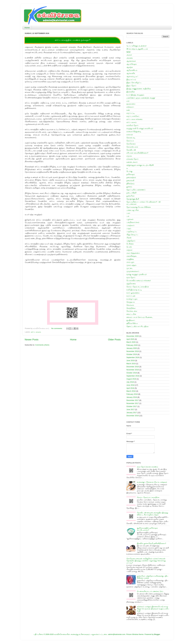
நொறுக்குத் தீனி (133, 199)
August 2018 (131, 379)
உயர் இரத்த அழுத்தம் (135, 95)
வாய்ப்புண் (131, 296)
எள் (128, 101)
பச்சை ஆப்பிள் (133, 210)
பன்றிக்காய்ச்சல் (133, 222)
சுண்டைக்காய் (132, 162)
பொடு (129, 247)
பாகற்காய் (131, 225)
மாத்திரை (130, 259)
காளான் (130, 135)
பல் (128, 216)
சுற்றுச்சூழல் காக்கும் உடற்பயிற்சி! (140, 165)
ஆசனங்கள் (131, 61)
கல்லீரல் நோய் (132, 125)
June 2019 (130, 360)
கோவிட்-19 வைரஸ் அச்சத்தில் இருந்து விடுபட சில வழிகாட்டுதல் (153, 514)
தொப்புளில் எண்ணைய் (136, 190)
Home (27, 28)
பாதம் (129, 229)
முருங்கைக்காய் (133, 271)
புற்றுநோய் (131, 241)
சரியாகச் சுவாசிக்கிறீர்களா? (137, 153)
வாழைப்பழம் (132, 299)
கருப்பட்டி (131, 113)
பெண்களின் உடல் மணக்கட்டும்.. (150, 591)
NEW (128, 52)
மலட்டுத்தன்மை (133, 253)
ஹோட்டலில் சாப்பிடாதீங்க (137, 326)
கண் (128, 110)
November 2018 (133, 370)
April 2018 (130, 388)
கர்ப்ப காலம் (36, 332)
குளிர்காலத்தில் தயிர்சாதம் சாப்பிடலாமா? (147, 529)
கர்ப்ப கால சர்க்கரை (134, 119)
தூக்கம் (129, 187)
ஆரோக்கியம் (132, 70)
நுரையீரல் (130, 196)
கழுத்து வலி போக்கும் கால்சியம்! (140, 128)
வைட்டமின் (131, 314)
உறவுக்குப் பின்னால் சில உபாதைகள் (152, 482)
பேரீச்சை (130, 244)
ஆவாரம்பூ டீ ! (132, 76)
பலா (128, 213)
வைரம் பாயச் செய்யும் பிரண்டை (140, 317)
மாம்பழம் (130, 262)
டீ (127, 168)
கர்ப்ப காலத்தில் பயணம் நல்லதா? (73, 40)
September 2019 (133, 357)
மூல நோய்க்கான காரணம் (147, 467)
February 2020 (132, 345)
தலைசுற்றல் (131, 177)
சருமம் (129, 156)
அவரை (130, 58)
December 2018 (133, 367)
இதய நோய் (131, 86)
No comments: (57, 328)
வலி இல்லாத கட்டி (134, 290)
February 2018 (132, 394)
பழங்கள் (130, 219)
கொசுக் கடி (131, 138)
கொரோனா (131, 144)
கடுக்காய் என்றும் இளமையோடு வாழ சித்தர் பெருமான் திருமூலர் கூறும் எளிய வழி (153, 609)
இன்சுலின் (131, 92)
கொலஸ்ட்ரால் (132, 147)
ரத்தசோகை (131, 284)
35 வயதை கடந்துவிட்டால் (137, 49)
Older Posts (114, 340)
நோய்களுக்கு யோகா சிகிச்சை (139, 207)
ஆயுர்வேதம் (132, 64)
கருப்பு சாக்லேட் (133, 116)
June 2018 (130, 385)
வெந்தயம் (131, 302)
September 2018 (133, 376)
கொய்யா (130, 141)
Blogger (157, 634)
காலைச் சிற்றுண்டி (134, 132)
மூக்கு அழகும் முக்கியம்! (136, 274)
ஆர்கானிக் (131, 73)
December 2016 (133, 416)
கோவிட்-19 (131, 150)
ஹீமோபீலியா (132, 323)
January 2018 (132, 397)
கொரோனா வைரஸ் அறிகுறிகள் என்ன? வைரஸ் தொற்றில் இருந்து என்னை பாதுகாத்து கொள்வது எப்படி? (146, 561)
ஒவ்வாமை (131, 104)
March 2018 (131, 391)
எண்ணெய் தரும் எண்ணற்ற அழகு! (141, 98)
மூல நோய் (131, 277)
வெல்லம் (130, 305)
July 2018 (130, 382)
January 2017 (132, 413)
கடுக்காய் (130, 107)
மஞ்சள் (129, 250)
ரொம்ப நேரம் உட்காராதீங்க (138, 287)
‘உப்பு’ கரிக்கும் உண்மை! (136, 46)
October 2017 (132, 406)
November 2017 (133, 403)
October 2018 (132, 373)
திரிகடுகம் (130, 184)
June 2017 (130, 409)
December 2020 (133, 336)
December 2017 (133, 400)
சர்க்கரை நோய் (133, 159)
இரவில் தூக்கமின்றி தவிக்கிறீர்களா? (151, 543)
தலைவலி (130, 181)
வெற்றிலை (131, 308)
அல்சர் (129, 55)
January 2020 (132, 348)
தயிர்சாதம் (131, 174)
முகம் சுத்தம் (131, 265)
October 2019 (132, 354)
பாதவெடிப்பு (132, 232)
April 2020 (130, 339)
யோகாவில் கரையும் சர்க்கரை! (139, 281)
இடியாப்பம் (131, 79)
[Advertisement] (73, 282)
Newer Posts (32, 340)
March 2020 (131, 342)
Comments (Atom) (42, 345)
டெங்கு (129, 171)
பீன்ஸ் (129, 238)
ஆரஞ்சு (130, 67)
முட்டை (130, 268)
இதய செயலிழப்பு (134, 83)
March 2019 (131, 364)
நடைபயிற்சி (131, 193)
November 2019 (133, 351)
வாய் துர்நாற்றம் (133, 293)
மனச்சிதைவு (131, 256)
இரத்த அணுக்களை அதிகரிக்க (139, 89)
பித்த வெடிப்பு (132, 235)
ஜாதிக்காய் (131, 320)
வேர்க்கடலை (132, 311)
